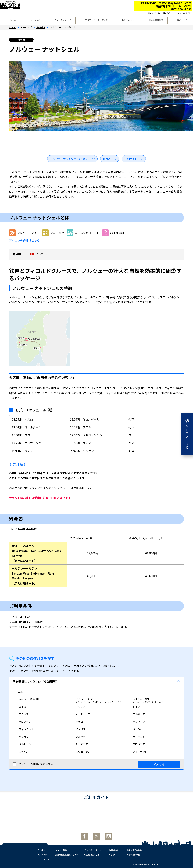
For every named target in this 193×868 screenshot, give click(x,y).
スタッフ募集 (61, 850)
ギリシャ (135, 729)
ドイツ (133, 707)
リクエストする (187, 434)
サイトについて (150, 818)
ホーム (13, 20)
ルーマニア (79, 744)
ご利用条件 (131, 159)
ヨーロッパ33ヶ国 (26, 699)
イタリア (78, 707)
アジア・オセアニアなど (96, 20)
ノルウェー (79, 737)
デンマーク (136, 722)
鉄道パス (41, 27)
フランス (21, 714)
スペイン (21, 752)
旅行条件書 (42, 855)
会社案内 (41, 850)
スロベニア (136, 744)
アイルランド (137, 752)
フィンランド (23, 729)
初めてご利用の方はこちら (159, 13)
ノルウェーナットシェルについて (70, 159)
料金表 (107, 159)
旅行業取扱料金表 (92, 855)
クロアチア (22, 722)
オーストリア (80, 714)
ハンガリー (22, 737)
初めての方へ (43, 818)
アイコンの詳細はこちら (24, 240)
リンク (112, 855)
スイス (19, 707)
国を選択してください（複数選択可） (37, 681)
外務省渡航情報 (133, 855)
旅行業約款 (114, 850)
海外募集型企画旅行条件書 (67, 855)
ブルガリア (136, 714)
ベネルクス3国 (138, 699)
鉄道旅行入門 (96, 818)
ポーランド (136, 737)
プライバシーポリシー (94, 850)
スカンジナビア (81, 699)
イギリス (78, 729)
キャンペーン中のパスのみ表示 (33, 764)
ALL (18, 692)
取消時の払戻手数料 (124, 818)
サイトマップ (43, 859)
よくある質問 (184, 13)
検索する (159, 764)
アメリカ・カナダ (63, 20)
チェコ (76, 722)
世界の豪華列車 (156, 20)
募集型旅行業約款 (134, 850)
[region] (96, 724)
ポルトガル (22, 744)
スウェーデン (80, 752)
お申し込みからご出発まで (70, 818)
